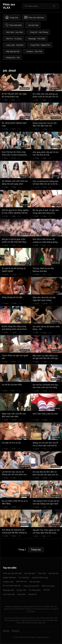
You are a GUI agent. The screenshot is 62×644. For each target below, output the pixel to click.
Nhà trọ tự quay (48, 586)
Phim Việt (42, 573)
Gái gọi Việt (21, 590)
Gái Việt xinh (53, 573)
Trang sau (36, 550)
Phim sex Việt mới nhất (12, 573)
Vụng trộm (21, 594)
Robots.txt (15, 631)
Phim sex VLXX (9, 6)
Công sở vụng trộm (31, 586)
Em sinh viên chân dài (12, 586)
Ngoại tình (33, 594)
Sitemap (6, 631)
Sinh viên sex (21, 581)
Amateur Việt (8, 582)
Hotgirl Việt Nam (9, 578)
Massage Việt (8, 590)
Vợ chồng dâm (35, 590)
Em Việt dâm (24, 578)
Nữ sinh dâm (35, 582)
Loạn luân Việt (9, 594)
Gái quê (47, 590)
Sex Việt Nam (30, 573)
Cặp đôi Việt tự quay (40, 578)
